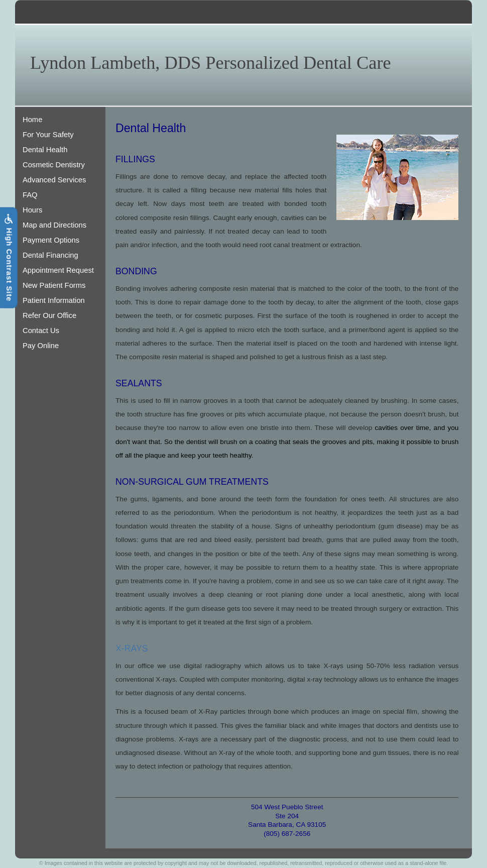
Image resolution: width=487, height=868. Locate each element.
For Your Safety (48, 135)
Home (32, 120)
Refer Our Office (49, 315)
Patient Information (54, 300)
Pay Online (41, 346)
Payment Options (51, 240)
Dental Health (45, 150)
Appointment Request (58, 270)
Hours (32, 210)
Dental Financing (50, 255)
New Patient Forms (54, 285)
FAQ (30, 195)
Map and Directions (54, 225)
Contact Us (41, 331)
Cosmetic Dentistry (54, 165)
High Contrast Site (9, 258)
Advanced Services (54, 180)
